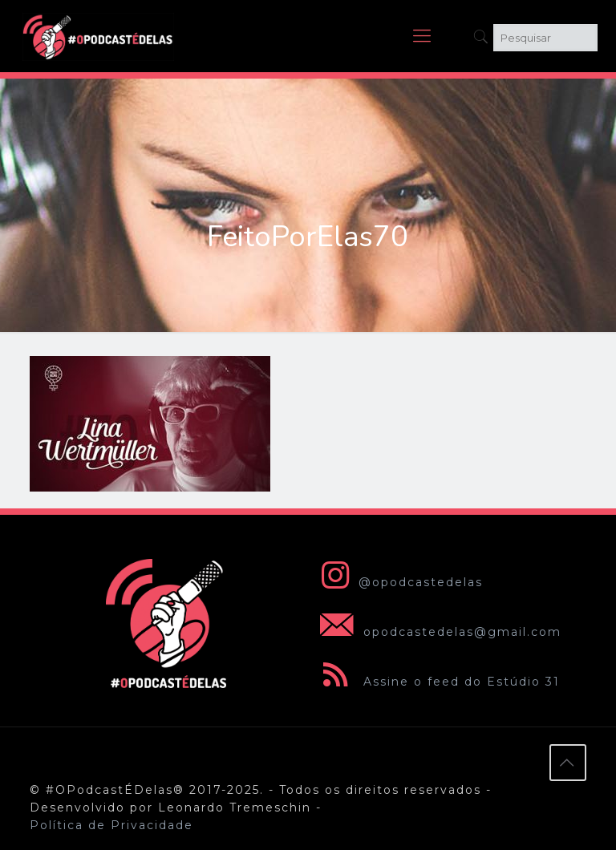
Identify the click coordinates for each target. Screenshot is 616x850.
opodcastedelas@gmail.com (438, 632)
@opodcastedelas (398, 582)
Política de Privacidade (111, 825)
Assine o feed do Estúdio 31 (437, 682)
